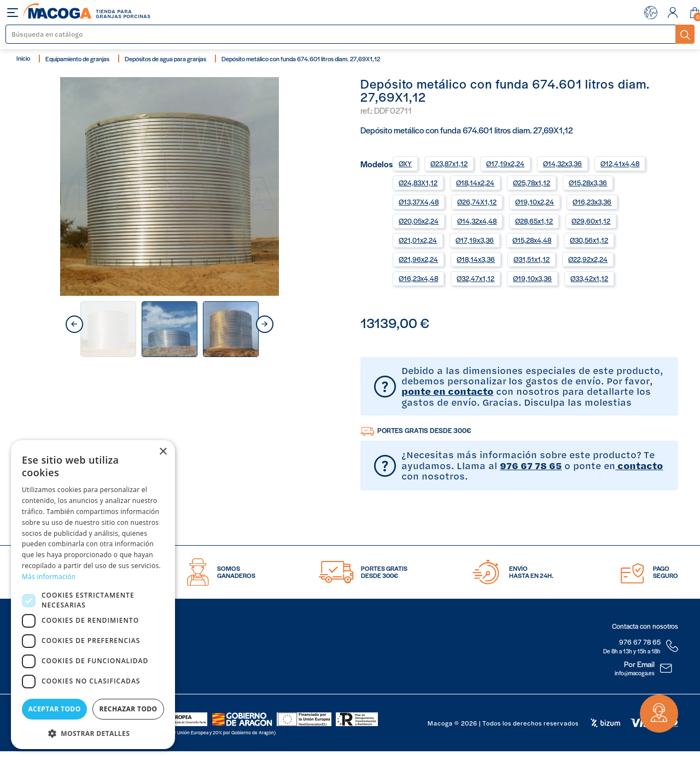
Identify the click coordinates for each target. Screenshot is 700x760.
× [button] (163, 452)
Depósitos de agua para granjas (165, 59)
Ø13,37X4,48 (419, 202)
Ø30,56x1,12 (589, 240)
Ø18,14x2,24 (475, 183)
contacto (639, 465)
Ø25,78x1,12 (532, 183)
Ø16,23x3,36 (592, 202)
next (265, 324)
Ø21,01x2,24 (418, 240)
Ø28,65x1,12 (534, 221)
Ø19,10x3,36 (532, 278)
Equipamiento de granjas (77, 59)
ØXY (405, 163)
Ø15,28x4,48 (532, 240)
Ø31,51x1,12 (532, 259)
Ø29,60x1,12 (591, 221)
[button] (93, 732)
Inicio (23, 58)
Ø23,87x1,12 (449, 163)
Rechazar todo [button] (128, 709)
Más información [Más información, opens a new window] (49, 577)
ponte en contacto (447, 391)
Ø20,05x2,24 (419, 221)
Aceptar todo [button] (54, 709)
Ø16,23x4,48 (418, 278)
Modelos (377, 163)
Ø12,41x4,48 (620, 163)
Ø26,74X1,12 (477, 202)
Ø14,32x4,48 (477, 221)
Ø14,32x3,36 (562, 163)
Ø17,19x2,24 (505, 163)
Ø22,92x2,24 (588, 259)
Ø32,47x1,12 (476, 278)
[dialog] (93, 595)
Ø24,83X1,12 (418, 183)
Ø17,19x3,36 (475, 240)
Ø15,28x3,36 (588, 183)
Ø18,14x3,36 (476, 259)
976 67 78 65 (531, 465)
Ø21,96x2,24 (418, 259)
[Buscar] (341, 34)
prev (74, 324)
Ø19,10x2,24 (535, 202)
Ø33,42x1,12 (589, 278)
